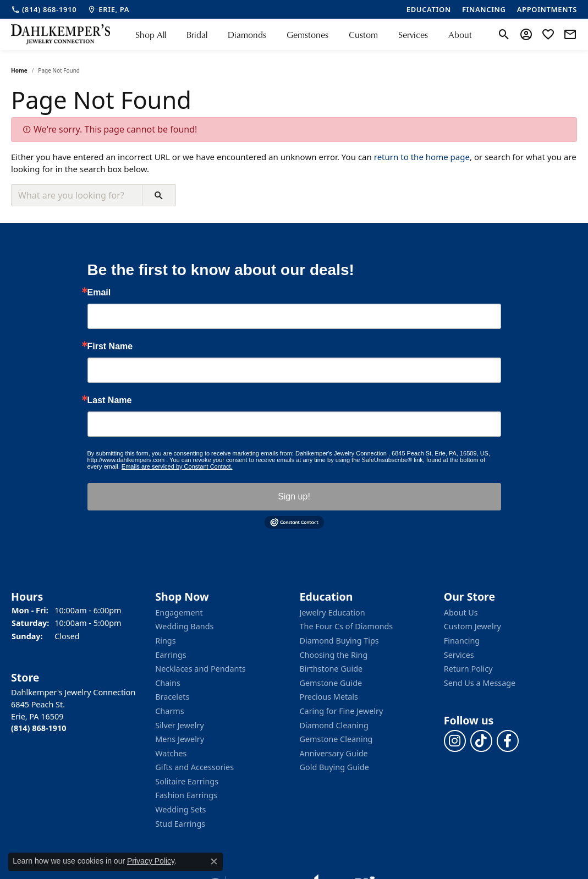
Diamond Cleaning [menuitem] (334, 728)
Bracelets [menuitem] (172, 700)
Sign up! (294, 496)
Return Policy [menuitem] (468, 672)
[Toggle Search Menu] (504, 35)
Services (413, 34)
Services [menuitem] (459, 657)
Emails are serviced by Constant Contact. (177, 466)
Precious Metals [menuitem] (329, 700)
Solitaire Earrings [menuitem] (187, 784)
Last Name (110, 400)
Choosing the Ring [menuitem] (334, 657)
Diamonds (247, 34)
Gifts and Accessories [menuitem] (194, 770)
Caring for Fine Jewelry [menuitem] (342, 714)
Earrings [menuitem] (171, 657)
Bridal (197, 34)
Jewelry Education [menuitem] (333, 615)
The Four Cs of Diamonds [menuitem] (347, 629)
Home (19, 70)
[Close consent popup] (214, 861)
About (460, 34)
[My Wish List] (548, 35)
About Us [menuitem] (461, 615)
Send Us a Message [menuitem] (480, 685)
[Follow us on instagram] (455, 741)
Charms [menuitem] (169, 714)
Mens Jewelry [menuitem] (180, 742)
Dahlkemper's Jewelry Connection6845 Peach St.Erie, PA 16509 (73, 709)
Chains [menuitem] (168, 685)
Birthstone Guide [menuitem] (331, 672)
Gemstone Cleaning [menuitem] (336, 742)
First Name (110, 347)
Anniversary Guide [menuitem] (334, 756)
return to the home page (422, 157)
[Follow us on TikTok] (481, 741)
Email (99, 293)
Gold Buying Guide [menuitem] (334, 770)
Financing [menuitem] (462, 644)
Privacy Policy (151, 861)
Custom (363, 34)
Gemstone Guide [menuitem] (331, 685)
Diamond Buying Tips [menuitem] (339, 644)
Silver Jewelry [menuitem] (180, 728)
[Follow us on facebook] (508, 741)
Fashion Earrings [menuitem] (186, 798)
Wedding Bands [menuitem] (184, 629)
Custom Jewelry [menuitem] (472, 629)
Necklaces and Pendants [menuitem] (200, 672)
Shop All (151, 34)
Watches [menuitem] (171, 756)
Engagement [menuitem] (179, 615)
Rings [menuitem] (165, 644)
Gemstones (307, 34)
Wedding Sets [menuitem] (180, 812)
